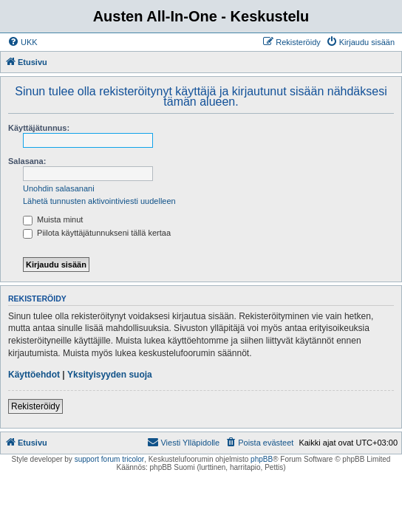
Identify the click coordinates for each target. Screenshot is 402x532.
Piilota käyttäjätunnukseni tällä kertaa (97, 233)
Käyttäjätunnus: (39, 128)
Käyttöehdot (34, 375)
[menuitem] (23, 42)
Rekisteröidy (35, 406)
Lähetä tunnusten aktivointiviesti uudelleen (99, 201)
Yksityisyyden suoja (110, 375)
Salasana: (27, 161)
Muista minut (53, 219)
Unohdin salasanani (59, 188)
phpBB (262, 459)
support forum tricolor (109, 459)
